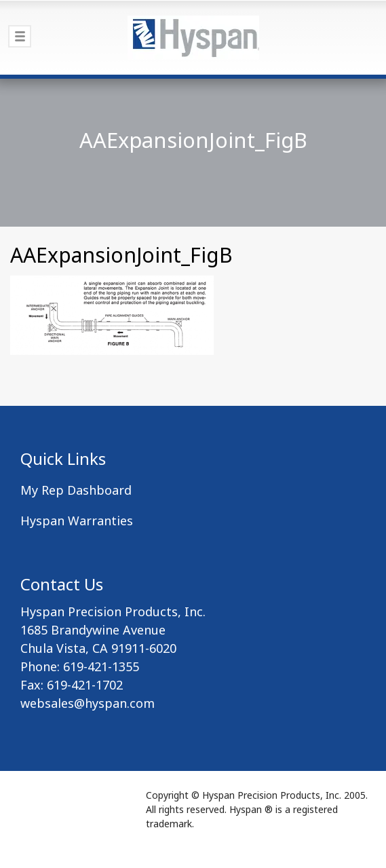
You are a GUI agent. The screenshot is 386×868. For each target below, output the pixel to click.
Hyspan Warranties (77, 521)
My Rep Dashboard (76, 490)
